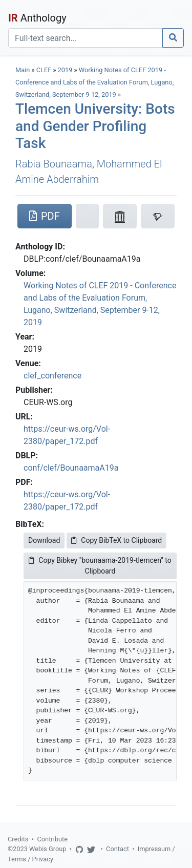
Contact (118, 849)
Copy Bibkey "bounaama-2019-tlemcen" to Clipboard (100, 566)
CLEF (44, 70)
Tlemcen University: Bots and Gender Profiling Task (95, 126)
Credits (18, 839)
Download (44, 540)
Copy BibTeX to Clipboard (116, 540)
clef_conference (52, 376)
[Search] (86, 38)
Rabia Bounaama (54, 164)
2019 (65, 70)
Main (23, 70)
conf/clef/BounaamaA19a (71, 468)
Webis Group (48, 849)
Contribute (52, 839)
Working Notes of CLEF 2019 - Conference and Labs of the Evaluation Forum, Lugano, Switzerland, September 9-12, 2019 (94, 82)
